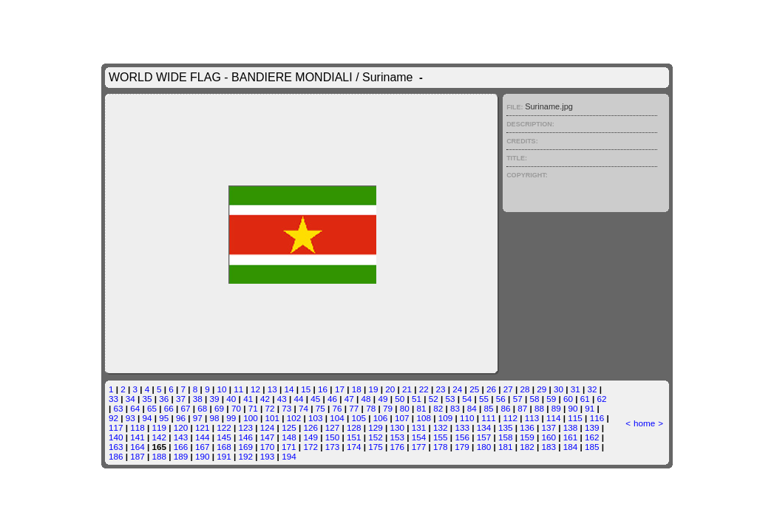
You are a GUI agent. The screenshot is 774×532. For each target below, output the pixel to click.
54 (467, 399)
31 (576, 389)
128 (354, 427)
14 (289, 389)
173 (333, 447)
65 (152, 408)
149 (310, 437)
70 (236, 408)
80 (405, 408)
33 (113, 399)
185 (592, 447)
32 (593, 389)
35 (147, 399)
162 (592, 437)
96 (181, 418)
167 (203, 447)
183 (549, 447)
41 (248, 399)
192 (246, 456)
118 (138, 427)
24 (457, 389)
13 (272, 389)
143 (181, 437)
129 (376, 427)
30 (559, 389)
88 (539, 408)
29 (542, 389)
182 (527, 447)
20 (390, 389)
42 (265, 399)
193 (268, 456)
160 (549, 437)
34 (130, 399)
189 (181, 456)
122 (224, 427)
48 (366, 399)
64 (135, 408)
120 (181, 427)
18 (357, 389)
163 (116, 447)
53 (451, 399)
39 (215, 399)
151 (354, 437)
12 (255, 389)
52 (434, 399)
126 (310, 427)
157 (484, 437)
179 (462, 447)
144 (203, 437)
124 (268, 427)
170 (268, 447)
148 (289, 437)
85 (489, 408)
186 (116, 456)
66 (169, 408)
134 (484, 427)
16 (323, 389)
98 (215, 418)
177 (419, 447)
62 (602, 399)
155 (441, 437)
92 (113, 418)
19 (373, 389)
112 (511, 418)
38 (198, 399)
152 (376, 437)
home (644, 423)
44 (298, 399)
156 (462, 437)
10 (221, 389)
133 (462, 427)
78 (371, 408)
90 (573, 408)
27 (508, 389)
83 (455, 408)
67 (186, 408)
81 (421, 408)
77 (354, 408)
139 (592, 427)
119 (159, 427)
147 (268, 437)
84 (472, 408)
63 (118, 408)
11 (238, 389)
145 (224, 437)
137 (549, 427)
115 (575, 418)
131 (419, 427)
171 (289, 447)
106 (381, 418)
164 (138, 447)
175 (376, 447)
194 (289, 456)
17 (340, 389)
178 (441, 447)
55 (484, 399)
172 (310, 447)
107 (402, 418)
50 (400, 399)
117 (116, 427)
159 (527, 437)
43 (282, 399)
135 (506, 427)
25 (474, 389)
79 (388, 408)
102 (294, 418)
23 (441, 389)
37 (181, 399)
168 (224, 447)
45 (315, 399)
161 (571, 437)
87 (522, 408)
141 (138, 437)
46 (332, 399)
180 (484, 447)
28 (525, 389)
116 (597, 418)
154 (419, 437)
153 (398, 437)
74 (303, 408)
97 (198, 418)
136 (527, 427)
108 (424, 418)
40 (231, 399)
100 (251, 418)
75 (320, 408)
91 (590, 408)
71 (253, 408)
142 (159, 437)
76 (337, 408)
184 (571, 447)
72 (269, 408)
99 (231, 418)
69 (219, 408)
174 (354, 447)
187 (138, 456)
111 (489, 418)
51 (417, 399)
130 (398, 427)
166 (181, 447)
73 (286, 408)
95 (164, 418)
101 (272, 418)
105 (359, 418)
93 (130, 418)
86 (505, 408)
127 (333, 427)
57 (518, 399)
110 (467, 418)
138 (571, 427)
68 (202, 408)
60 (568, 399)
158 (506, 437)
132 (441, 427)
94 (147, 418)
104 (337, 418)
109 (446, 418)
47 (349, 399)
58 (534, 399)
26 (491, 389)
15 (306, 389)
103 (316, 418)
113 (532, 418)
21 (407, 389)
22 (424, 389)
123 (246, 427)
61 (585, 399)
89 (556, 408)
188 (159, 456)
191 (224, 456)
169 (246, 447)
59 (551, 399)
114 (554, 418)
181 (506, 447)
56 (501, 399)
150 (333, 437)
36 (164, 399)
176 (398, 447)
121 (203, 427)
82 (438, 408)
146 (246, 437)
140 (116, 437)
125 (289, 427)
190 (203, 456)
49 (383, 399)
